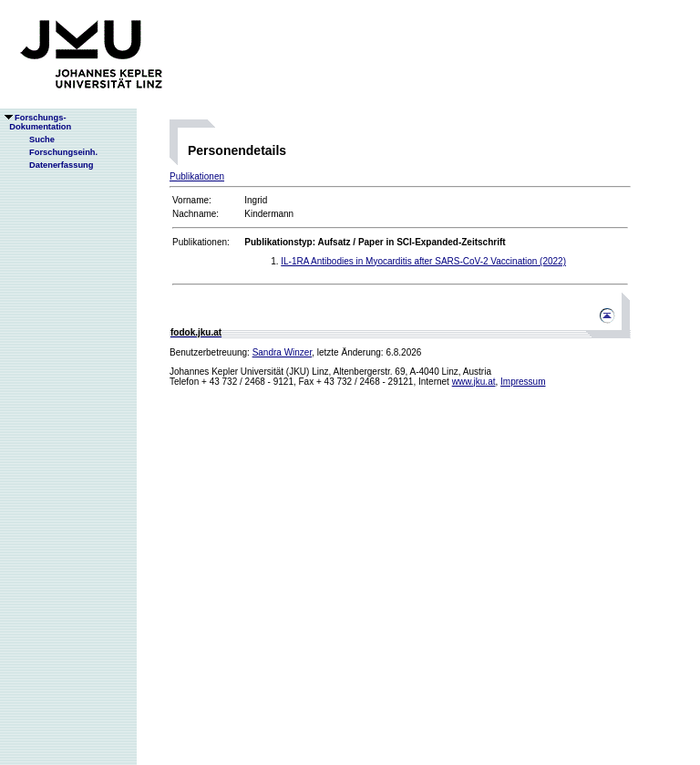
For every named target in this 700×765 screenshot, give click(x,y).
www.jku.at (474, 382)
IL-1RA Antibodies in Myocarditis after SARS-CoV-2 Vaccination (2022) (423, 261)
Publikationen (197, 176)
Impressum (523, 382)
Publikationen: (201, 242)
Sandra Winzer (283, 352)
